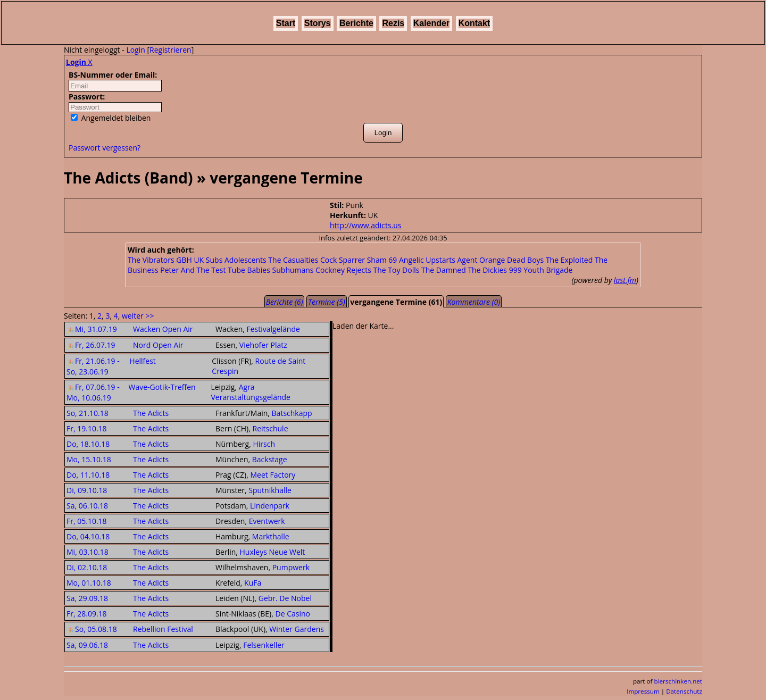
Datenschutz (684, 691)
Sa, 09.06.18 (87, 645)
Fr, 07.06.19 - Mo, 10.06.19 (93, 392)
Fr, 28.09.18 (87, 614)
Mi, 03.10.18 (88, 552)
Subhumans (293, 270)
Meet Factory (273, 475)
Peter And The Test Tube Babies (215, 270)
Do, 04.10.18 (88, 536)
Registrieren (170, 50)
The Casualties (293, 260)
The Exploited (569, 260)
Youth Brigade (548, 270)
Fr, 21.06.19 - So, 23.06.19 (93, 366)
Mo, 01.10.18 (89, 583)
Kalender (431, 23)
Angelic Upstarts (427, 260)
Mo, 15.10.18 (89, 459)
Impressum (643, 691)
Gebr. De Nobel (285, 598)
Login (135, 50)
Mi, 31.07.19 (92, 329)
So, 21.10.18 (88, 413)
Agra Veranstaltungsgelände (251, 392)
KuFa (253, 583)
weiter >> (138, 316)
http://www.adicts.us (365, 225)
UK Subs (208, 260)
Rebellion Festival (163, 629)
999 (515, 270)
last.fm (625, 280)
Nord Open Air (158, 345)
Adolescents (245, 260)
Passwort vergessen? (105, 148)
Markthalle (271, 536)
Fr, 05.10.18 (87, 521)
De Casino (292, 614)
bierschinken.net (678, 681)
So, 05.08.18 (92, 629)
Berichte (356, 23)
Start (286, 23)
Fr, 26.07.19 (91, 345)
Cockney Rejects (343, 270)
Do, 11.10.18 (88, 475)
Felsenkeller (264, 645)
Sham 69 (382, 260)
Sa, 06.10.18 (87, 506)
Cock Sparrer (343, 260)
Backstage (270, 459)
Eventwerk (267, 521)
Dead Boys (525, 260)
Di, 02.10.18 (87, 567)
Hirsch (264, 444)
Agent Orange (481, 260)
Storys (318, 23)
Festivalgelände (273, 329)
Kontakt (474, 23)
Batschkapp (292, 413)
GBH (184, 260)
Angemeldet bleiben (111, 118)
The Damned (444, 270)
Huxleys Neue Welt (273, 552)
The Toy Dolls (397, 270)
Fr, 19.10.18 (87, 428)
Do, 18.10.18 (88, 444)
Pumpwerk (291, 567)
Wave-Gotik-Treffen (162, 387)
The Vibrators (151, 260)
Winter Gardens (297, 629)
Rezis (393, 23)
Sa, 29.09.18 (87, 598)
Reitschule (270, 428)
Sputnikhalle (270, 490)
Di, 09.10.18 (87, 490)
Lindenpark (270, 506)
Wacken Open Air (163, 329)
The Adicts (151, 413)
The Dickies (487, 270)
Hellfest (143, 361)
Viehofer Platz (263, 345)
